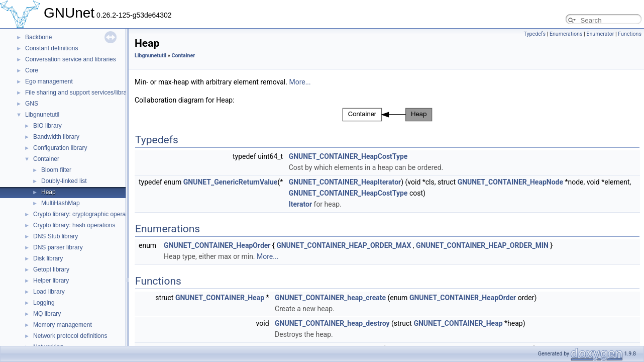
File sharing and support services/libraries (81, 93)
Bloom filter (56, 170)
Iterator (300, 204)
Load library (49, 292)
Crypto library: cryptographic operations (86, 214)
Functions (630, 34)
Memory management (63, 325)
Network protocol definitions (70, 336)
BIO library (47, 126)
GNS (32, 104)
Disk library (48, 258)
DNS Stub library (56, 236)
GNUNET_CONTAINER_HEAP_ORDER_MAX (344, 245)
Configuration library (60, 148)
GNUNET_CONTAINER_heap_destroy (332, 323)
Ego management (49, 81)
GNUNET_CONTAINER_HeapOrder (217, 245)
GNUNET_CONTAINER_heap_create (330, 298)
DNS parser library (58, 247)
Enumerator (600, 34)
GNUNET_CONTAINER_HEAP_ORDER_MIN (482, 245)
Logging (44, 303)
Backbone (38, 37)
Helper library (51, 281)
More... (300, 82)
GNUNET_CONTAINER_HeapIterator (345, 182)
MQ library (47, 314)
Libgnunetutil (42, 115)
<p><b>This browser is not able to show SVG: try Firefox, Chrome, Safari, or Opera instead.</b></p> (387, 115)
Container (46, 159)
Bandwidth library (56, 137)
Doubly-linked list (64, 181)
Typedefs (534, 34)
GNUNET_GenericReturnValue (231, 182)
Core (32, 70)
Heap (48, 192)
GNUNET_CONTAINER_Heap (220, 298)
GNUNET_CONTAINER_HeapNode (510, 182)
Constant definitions (51, 48)
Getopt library (51, 269)
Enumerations (566, 34)
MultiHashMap (61, 203)
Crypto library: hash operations (74, 225)
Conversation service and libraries (71, 59)
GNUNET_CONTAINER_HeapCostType (348, 156)
